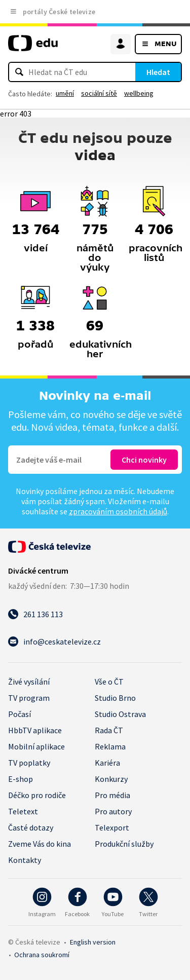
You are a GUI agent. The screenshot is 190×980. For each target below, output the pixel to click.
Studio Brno (115, 698)
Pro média (112, 795)
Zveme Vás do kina (40, 844)
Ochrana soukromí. (42, 955)
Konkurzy (111, 779)
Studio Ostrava (120, 714)
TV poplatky (29, 763)
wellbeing (139, 93)
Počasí (20, 714)
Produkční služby (124, 844)
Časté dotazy (31, 827)
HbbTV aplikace (35, 730)
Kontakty (25, 860)
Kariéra (107, 763)
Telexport (112, 827)
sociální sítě (99, 93)
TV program (29, 698)
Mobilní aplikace (36, 746)
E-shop (21, 779)
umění (65, 93)
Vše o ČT (109, 682)
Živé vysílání (29, 682)
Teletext (23, 811)
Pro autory (113, 811)
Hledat (158, 72)
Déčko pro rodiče (37, 795)
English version (93, 942)
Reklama (110, 746)
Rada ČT (109, 730)
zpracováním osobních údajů (118, 511)
